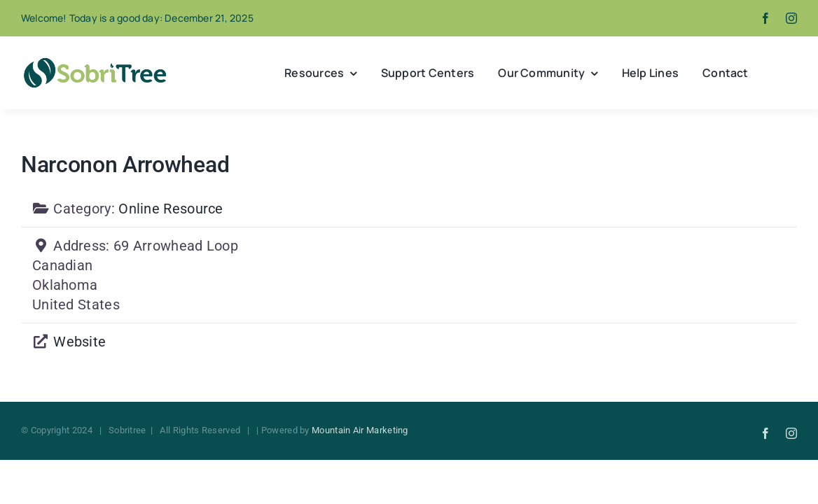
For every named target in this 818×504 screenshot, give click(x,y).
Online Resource (171, 209)
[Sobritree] (95, 62)
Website (79, 342)
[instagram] (791, 18)
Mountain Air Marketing (360, 430)
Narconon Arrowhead (125, 165)
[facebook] (765, 18)
